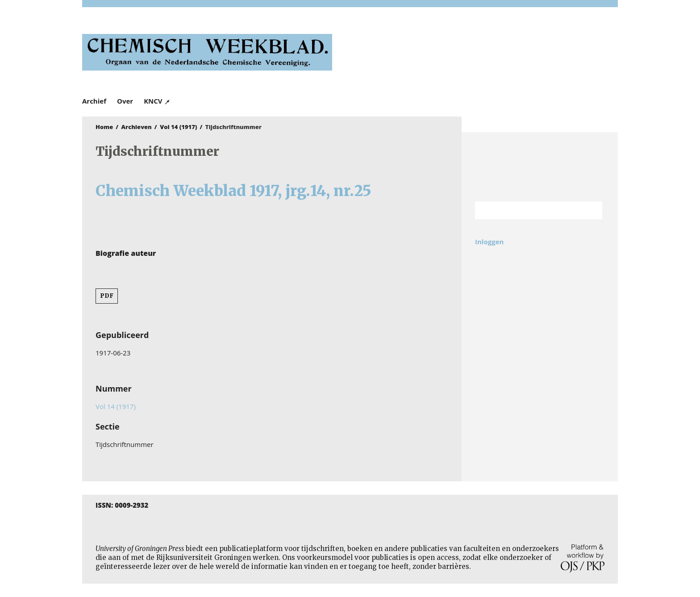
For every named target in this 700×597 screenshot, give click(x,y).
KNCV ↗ (157, 101)
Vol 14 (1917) (178, 127)
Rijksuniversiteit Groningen (540, 167)
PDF (107, 296)
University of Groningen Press (479, 54)
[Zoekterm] (527, 210)
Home (104, 127)
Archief (94, 101)
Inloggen (489, 242)
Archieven (137, 127)
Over (125, 101)
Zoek (591, 210)
